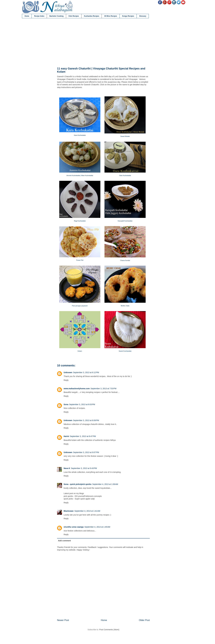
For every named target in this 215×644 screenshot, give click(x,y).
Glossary (143, 16)
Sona (66, 404)
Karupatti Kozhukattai (125, 221)
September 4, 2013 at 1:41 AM (87, 511)
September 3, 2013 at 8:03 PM (82, 404)
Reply (66, 380)
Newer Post (63, 620)
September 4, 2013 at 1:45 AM (97, 527)
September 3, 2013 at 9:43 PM (84, 468)
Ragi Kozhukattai (80, 221)
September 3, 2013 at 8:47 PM (83, 436)
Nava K (67, 468)
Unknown (68, 372)
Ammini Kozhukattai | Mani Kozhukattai (80, 175)
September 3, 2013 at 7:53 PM (103, 389)
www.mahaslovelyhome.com (77, 389)
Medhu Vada (125, 306)
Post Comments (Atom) (109, 630)
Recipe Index (39, 16)
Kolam (80, 351)
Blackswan (69, 511)
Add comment (64, 541)
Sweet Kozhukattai (125, 351)
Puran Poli (80, 260)
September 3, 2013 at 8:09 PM (86, 420)
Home (27, 16)
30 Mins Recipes (111, 16)
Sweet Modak (125, 136)
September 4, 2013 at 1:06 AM (105, 484)
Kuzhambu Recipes (92, 16)
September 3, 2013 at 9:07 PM (86, 452)
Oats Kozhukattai (125, 175)
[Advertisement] (103, 43)
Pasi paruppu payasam (80, 306)
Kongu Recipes (128, 16)
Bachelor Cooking (56, 16)
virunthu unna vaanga (74, 527)
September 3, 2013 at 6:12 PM (86, 372)
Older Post (144, 620)
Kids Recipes (74, 16)
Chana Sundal (125, 260)
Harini (66, 436)
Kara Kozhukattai (80, 135)
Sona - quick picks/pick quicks (78, 484)
